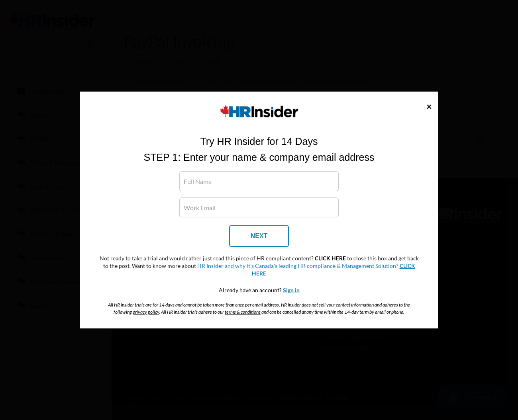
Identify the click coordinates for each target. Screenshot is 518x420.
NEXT (259, 236)
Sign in (291, 290)
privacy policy (146, 312)
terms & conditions (243, 312)
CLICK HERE (330, 258)
